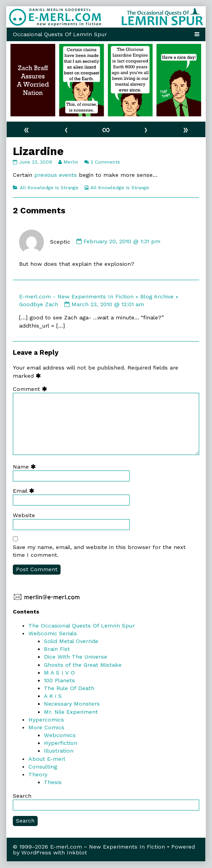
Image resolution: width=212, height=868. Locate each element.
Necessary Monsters (72, 704)
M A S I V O (59, 673)
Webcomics (60, 735)
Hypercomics (46, 720)
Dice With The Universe (76, 657)
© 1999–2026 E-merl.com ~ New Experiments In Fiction (89, 847)
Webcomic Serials (53, 633)
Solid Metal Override (71, 641)
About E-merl (47, 759)
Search (22, 796)
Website (24, 515)
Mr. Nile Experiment (71, 712)
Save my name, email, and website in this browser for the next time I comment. (99, 551)
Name (26, 467)
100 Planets (59, 680)
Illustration (59, 751)
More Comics (46, 727)
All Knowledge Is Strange (49, 188)
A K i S (53, 696)
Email (25, 491)
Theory (38, 774)
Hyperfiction (61, 743)
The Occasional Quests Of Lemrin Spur (82, 626)
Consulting (43, 767)
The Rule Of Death (69, 688)
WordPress (36, 852)
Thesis (53, 782)
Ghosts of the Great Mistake (83, 665)
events (68, 175)
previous (46, 175)
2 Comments (105, 162)
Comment (32, 389)
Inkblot (77, 852)
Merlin (71, 162)
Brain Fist (57, 649)
